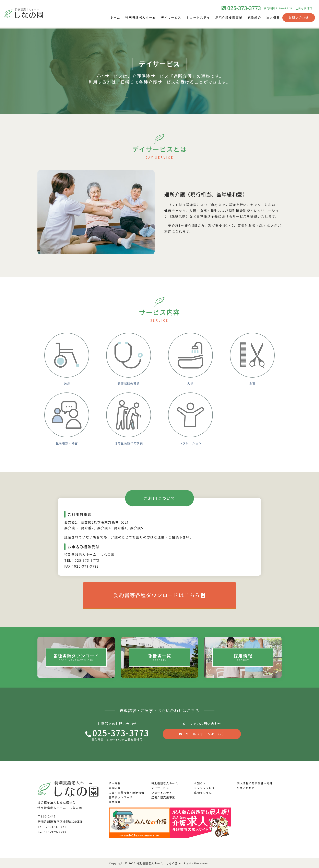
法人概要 (273, 18)
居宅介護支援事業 (226, 18)
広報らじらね (203, 792)
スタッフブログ (204, 787)
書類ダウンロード (121, 796)
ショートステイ (194, 18)
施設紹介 (253, 18)
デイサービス (166, 18)
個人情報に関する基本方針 (255, 782)
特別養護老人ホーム (134, 18)
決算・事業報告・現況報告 (126, 792)
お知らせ (200, 782)
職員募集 (115, 801)
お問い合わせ (299, 18)
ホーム (107, 18)
